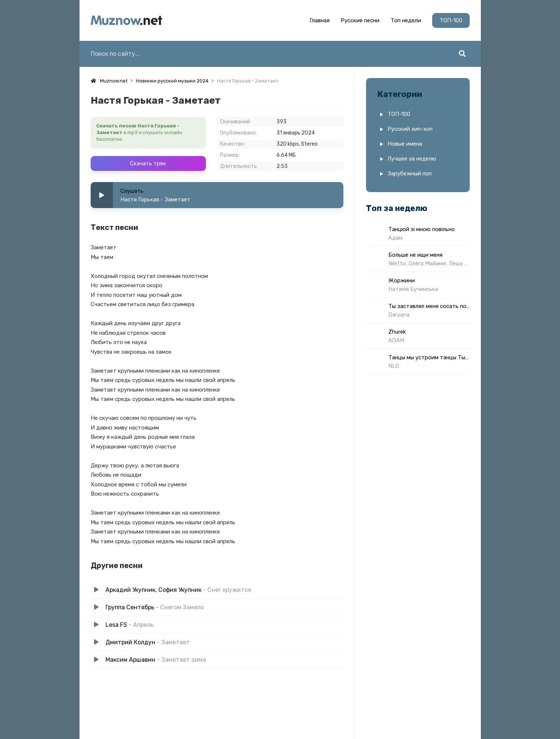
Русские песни (360, 20)
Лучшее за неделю (412, 159)
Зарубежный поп (410, 174)
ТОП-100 (451, 20)
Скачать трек (148, 163)
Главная (320, 20)
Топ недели (406, 20)
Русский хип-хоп (410, 129)
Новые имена (405, 144)
